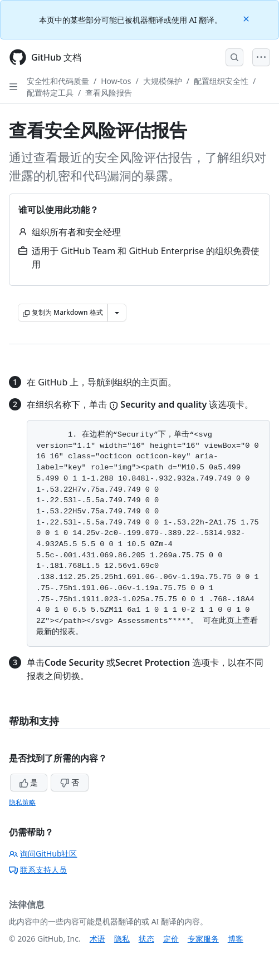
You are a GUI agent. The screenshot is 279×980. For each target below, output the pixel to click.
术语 (97, 939)
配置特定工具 (50, 93)
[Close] (247, 18)
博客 (236, 939)
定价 (171, 939)
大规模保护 (163, 81)
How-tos (116, 81)
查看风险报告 (109, 93)
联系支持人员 (38, 870)
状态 (146, 939)
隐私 (122, 939)
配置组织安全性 (221, 81)
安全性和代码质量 (58, 81)
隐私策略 (22, 802)
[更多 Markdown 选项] (117, 313)
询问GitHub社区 (43, 853)
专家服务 (203, 939)
